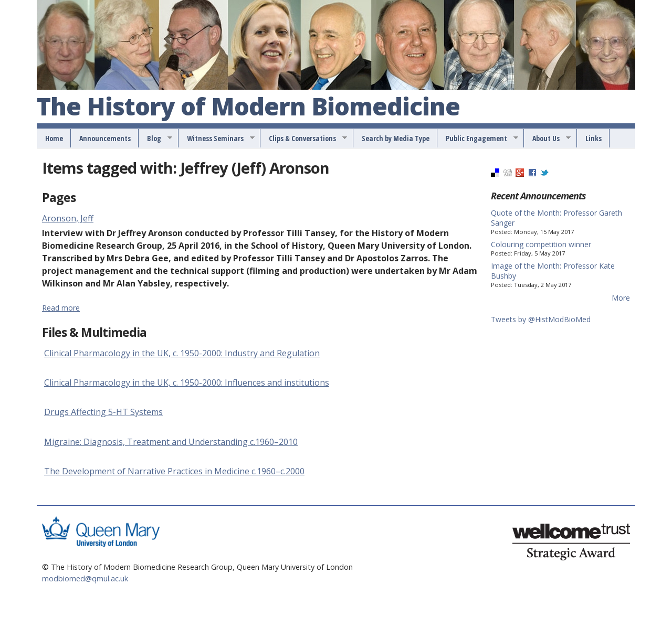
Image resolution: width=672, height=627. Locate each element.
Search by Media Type (396, 138)
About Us (548, 139)
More (621, 298)
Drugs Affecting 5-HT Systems (103, 412)
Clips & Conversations (304, 139)
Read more (61, 308)
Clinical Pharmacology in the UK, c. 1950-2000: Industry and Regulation (182, 353)
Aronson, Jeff (68, 218)
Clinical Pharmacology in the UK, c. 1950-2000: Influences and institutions (187, 382)
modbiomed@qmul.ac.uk (85, 578)
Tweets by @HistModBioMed (541, 319)
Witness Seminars (217, 139)
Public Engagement (478, 139)
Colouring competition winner (541, 244)
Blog (156, 139)
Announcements (105, 138)
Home (54, 138)
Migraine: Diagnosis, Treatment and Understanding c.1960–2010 (171, 442)
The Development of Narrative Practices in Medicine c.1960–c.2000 (174, 471)
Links (594, 138)
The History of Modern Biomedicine (248, 107)
